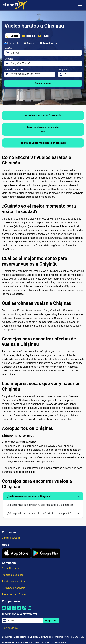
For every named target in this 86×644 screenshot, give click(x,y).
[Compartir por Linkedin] (29, 610)
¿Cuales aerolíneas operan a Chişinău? (29, 496)
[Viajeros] (72, 74)
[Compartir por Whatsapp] (9, 610)
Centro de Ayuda (11, 538)
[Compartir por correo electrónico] (4, 610)
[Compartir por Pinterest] (24, 610)
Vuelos (12, 36)
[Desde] (45, 53)
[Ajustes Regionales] (73, 5)
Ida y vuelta (12, 43)
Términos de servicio (14, 588)
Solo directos (49, 43)
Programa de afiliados (14, 594)
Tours (43, 36)
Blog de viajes (10, 628)
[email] (25, 621)
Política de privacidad (14, 581)
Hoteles (28, 36)
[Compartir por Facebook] (14, 610)
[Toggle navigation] (80, 5)
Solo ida (30, 43)
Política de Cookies (13, 575)
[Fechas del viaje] (32, 74)
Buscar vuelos (43, 83)
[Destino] (45, 64)
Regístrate (51, 621)
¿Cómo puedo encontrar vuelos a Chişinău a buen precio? (39, 514)
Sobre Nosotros (11, 568)
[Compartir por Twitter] (19, 610)
